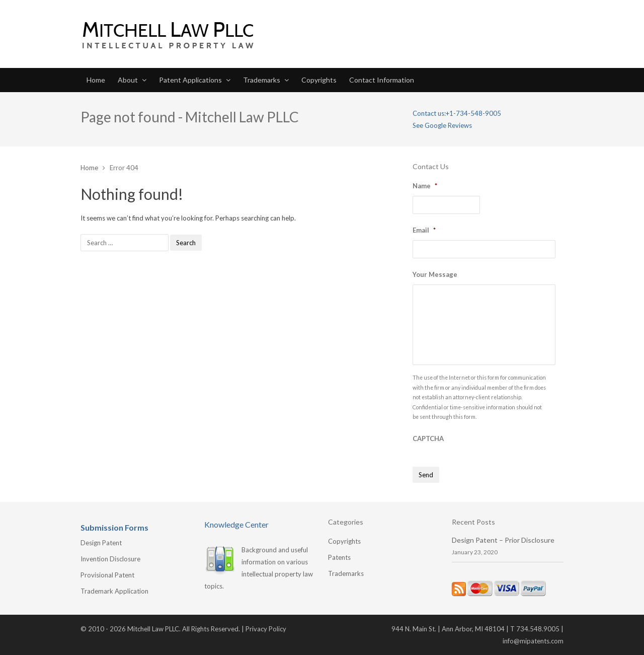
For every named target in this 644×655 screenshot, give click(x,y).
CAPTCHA (428, 439)
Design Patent (101, 543)
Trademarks (262, 80)
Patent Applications (190, 80)
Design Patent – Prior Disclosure (503, 540)
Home (96, 80)
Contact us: (429, 113)
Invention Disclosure (110, 559)
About (128, 80)
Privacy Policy (266, 629)
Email (424, 230)
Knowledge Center (236, 524)
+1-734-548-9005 (473, 113)
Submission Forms (114, 527)
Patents (339, 557)
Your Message (435, 274)
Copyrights (319, 80)
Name (425, 186)
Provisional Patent (107, 575)
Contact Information (382, 80)
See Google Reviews (442, 125)
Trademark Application (114, 591)
